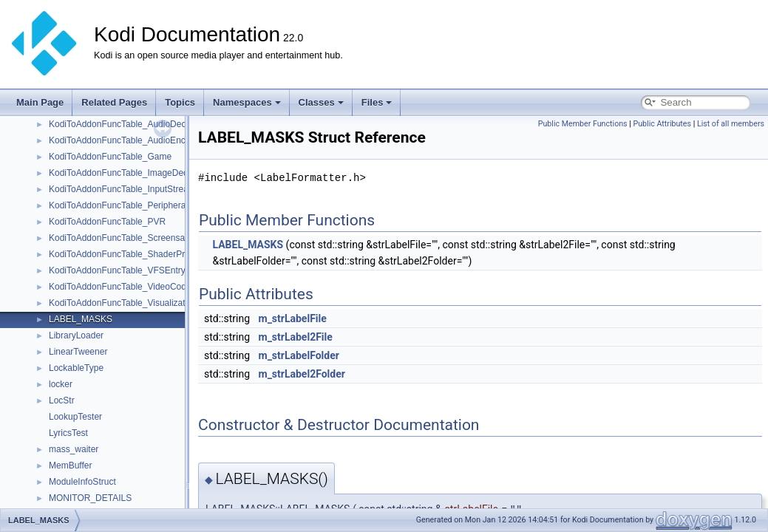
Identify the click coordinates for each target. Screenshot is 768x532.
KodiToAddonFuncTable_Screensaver (123, 238)
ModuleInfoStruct (82, 482)
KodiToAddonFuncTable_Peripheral (118, 205)
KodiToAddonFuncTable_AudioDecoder (126, 124)
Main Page (40, 102)
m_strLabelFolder (299, 355)
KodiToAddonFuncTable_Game (110, 157)
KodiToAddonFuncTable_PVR (107, 222)
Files (377, 102)
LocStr (62, 400)
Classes (321, 102)
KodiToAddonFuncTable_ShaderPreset (125, 254)
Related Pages (114, 102)
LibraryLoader (76, 335)
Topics (180, 102)
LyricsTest (68, 433)
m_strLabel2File (296, 337)
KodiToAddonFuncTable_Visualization (123, 303)
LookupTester (75, 417)
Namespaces (247, 102)
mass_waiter (74, 449)
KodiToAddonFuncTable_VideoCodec (122, 287)
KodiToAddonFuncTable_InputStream (122, 189)
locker (61, 384)
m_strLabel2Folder (302, 374)
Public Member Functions (583, 124)
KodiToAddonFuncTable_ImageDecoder (127, 173)
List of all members (731, 124)
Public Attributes (662, 124)
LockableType (76, 368)
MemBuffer (70, 465)
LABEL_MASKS (81, 319)
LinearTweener (78, 352)
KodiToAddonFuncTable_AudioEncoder (126, 140)
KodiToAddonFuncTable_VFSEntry (117, 270)
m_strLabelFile (293, 318)
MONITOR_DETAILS (90, 498)
